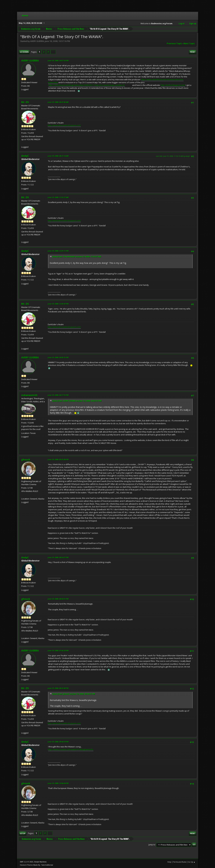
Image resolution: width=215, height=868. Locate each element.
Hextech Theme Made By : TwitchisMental (36, 865)
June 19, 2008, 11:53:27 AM (58, 197)
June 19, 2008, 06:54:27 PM (58, 557)
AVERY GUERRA (30, 61)
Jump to (152, 844)
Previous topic (174, 44)
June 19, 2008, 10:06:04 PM (58, 783)
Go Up (23, 833)
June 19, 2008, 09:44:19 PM (58, 742)
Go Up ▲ (192, 862)
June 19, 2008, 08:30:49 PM (58, 688)
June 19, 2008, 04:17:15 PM (58, 395)
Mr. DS (25, 102)
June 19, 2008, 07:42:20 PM (58, 651)
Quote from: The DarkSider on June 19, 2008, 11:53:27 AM (77, 257)
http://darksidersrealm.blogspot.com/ (64, 125)
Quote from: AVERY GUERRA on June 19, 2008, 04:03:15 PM (77, 401)
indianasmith (29, 395)
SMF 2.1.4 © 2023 (27, 862)
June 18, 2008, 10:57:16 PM (58, 61)
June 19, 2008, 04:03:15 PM (58, 357)
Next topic (189, 44)
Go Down (24, 52)
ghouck (26, 460)
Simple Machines (40, 862)
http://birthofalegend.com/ (173, 85)
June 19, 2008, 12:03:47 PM (58, 304)
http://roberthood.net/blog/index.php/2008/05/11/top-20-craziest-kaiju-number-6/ (87, 85)
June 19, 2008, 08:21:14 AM (58, 156)
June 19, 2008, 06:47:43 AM (58, 102)
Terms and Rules (180, 862)
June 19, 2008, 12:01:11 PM (58, 251)
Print (193, 52)
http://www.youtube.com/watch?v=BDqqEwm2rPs (71, 749)
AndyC (25, 156)
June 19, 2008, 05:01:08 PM (58, 459)
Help (169, 862)
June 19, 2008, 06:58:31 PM (58, 599)
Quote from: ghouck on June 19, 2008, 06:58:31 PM (74, 694)
